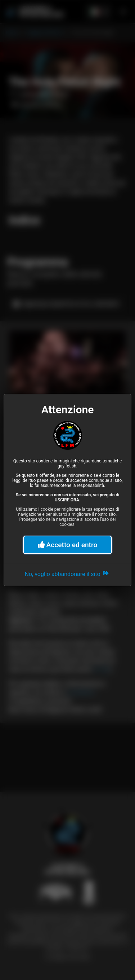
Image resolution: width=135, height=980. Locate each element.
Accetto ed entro (68, 545)
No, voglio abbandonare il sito (68, 573)
